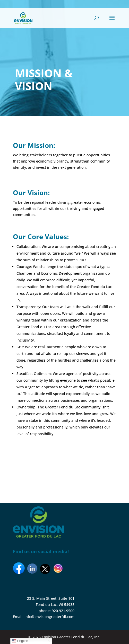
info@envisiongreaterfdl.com (49, 617)
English (20, 641)
